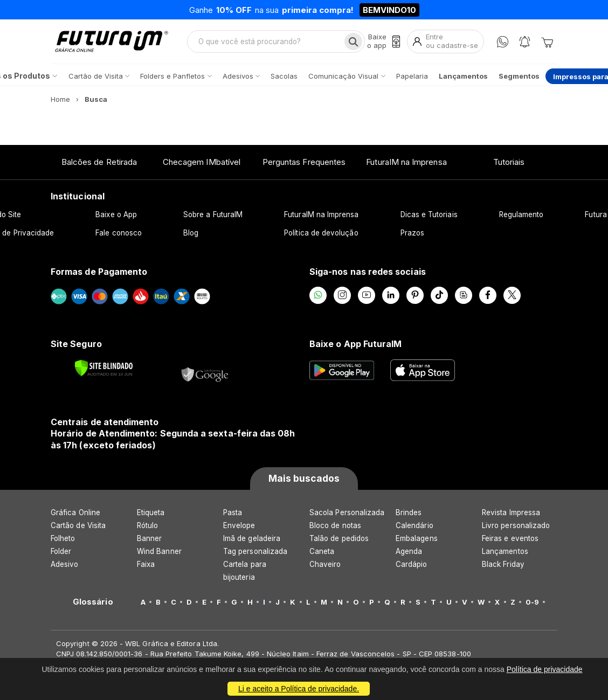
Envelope (239, 525)
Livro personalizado (516, 525)
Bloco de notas (335, 525)
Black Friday (503, 564)
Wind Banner (159, 551)
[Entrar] (445, 41)
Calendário (414, 525)
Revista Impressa (511, 512)
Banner (149, 538)
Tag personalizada (255, 551)
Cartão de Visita (78, 525)
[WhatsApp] (503, 42)
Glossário (93, 602)
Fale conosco (119, 233)
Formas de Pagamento (99, 272)
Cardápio (412, 564)
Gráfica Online (75, 512)
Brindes (409, 512)
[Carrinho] (547, 41)
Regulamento (521, 214)
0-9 (532, 602)
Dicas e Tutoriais (429, 214)
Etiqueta (151, 512)
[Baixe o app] (384, 41)
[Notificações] (525, 42)
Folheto (63, 538)
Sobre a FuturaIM (213, 214)
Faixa (146, 564)
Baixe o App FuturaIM (355, 344)
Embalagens (417, 538)
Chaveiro (325, 564)
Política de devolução (321, 233)
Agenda (409, 551)
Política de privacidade (545, 669)
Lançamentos (505, 551)
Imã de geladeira (252, 538)
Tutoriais (509, 162)
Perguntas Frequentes (304, 162)
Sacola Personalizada (347, 512)
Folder (61, 551)
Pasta (233, 512)
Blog (191, 233)
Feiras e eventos (510, 538)
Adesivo (64, 564)
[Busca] (353, 41)
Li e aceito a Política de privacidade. (299, 689)
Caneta (322, 551)
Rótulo (147, 525)
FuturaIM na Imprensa (406, 162)
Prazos (412, 233)
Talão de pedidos (339, 538)
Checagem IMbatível (202, 162)
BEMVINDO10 (389, 10)
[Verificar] (104, 368)
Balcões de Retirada (99, 162)
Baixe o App (116, 214)
